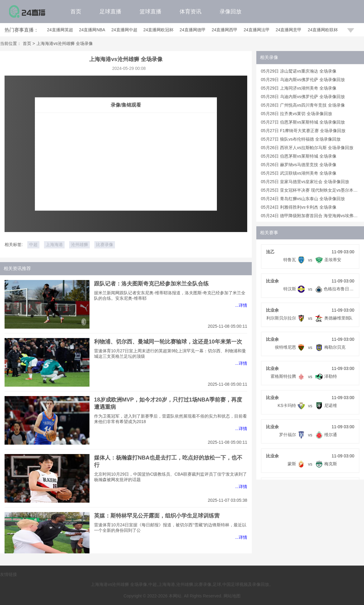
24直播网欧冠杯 (159, 30)
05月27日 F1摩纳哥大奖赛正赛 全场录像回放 (303, 131)
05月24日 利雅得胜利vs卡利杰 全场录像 (299, 207)
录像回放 (231, 12)
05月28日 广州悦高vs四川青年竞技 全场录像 (303, 105)
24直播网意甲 (289, 30)
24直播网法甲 (257, 30)
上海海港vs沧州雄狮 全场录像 (65, 43)
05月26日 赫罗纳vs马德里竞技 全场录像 (299, 165)
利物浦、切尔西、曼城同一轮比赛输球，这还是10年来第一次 (168, 342)
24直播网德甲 (193, 30)
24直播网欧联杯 (323, 30)
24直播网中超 (124, 30)
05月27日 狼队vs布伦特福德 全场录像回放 (301, 139)
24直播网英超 (60, 30)
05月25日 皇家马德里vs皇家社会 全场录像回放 (305, 182)
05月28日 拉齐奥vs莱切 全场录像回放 (297, 114)
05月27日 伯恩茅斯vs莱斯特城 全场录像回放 (303, 122)
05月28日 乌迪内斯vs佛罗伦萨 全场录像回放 (303, 97)
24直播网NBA (92, 30)
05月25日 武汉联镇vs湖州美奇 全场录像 (299, 173)
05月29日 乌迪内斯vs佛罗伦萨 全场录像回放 (303, 80)
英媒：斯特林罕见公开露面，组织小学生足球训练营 (157, 516)
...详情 (241, 305)
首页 (76, 12)
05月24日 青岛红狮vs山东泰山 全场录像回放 (303, 199)
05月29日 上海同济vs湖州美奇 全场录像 (299, 88)
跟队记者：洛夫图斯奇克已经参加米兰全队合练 (151, 284)
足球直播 (110, 12)
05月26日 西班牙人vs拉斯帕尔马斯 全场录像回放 (307, 148)
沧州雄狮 (79, 244)
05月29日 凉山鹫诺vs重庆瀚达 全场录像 (299, 71)
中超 (33, 244)
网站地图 (232, 596)
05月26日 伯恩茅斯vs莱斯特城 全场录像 (299, 156)
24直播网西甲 (225, 30)
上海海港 (54, 244)
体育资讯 (190, 12)
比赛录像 (105, 244)
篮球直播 (150, 12)
